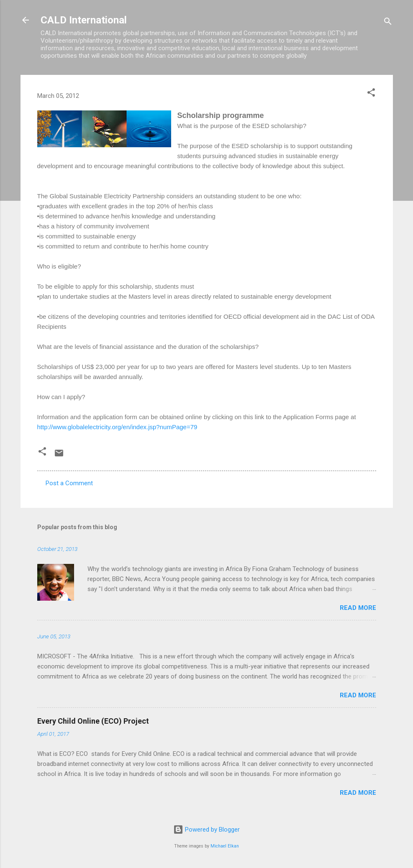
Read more (358, 608)
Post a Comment (69, 483)
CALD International (84, 20)
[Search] (388, 23)
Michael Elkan (225, 846)
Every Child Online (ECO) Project (93, 721)
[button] (371, 94)
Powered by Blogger (206, 830)
